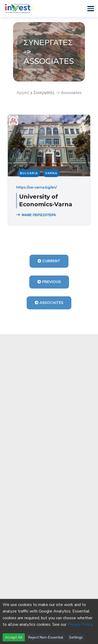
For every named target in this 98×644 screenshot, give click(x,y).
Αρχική (23, 93)
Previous (49, 282)
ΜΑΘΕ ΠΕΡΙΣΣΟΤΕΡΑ (38, 211)
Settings (76, 637)
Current (49, 261)
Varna (51, 173)
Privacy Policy (80, 624)
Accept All (14, 637)
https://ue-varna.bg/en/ (38, 186)
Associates (49, 303)
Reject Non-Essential (46, 637)
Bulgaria (31, 173)
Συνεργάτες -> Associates (57, 93)
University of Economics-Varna (46, 197)
